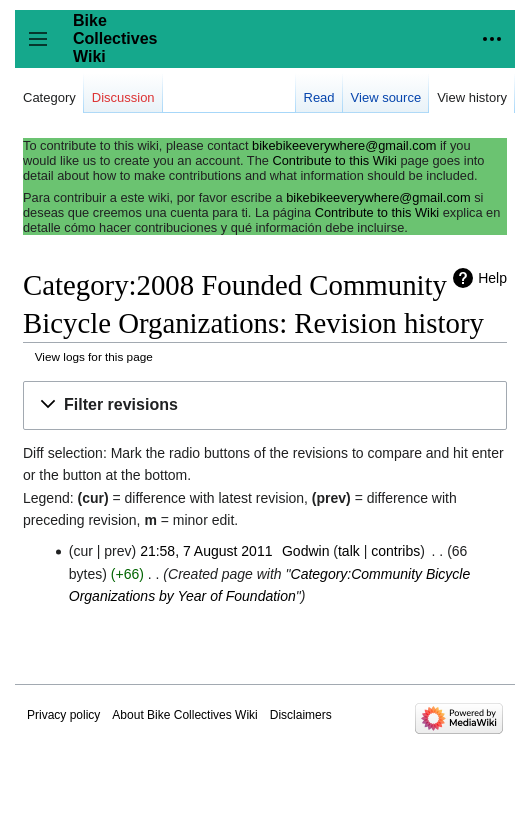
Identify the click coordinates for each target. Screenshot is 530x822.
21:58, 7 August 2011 (206, 551)
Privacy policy (63, 715)
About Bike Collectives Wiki (184, 715)
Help (492, 278)
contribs (395, 551)
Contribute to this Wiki (334, 160)
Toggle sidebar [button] (44, 48)
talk (349, 551)
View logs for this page (94, 356)
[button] (265, 405)
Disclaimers (301, 715)
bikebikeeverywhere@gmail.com (344, 145)
